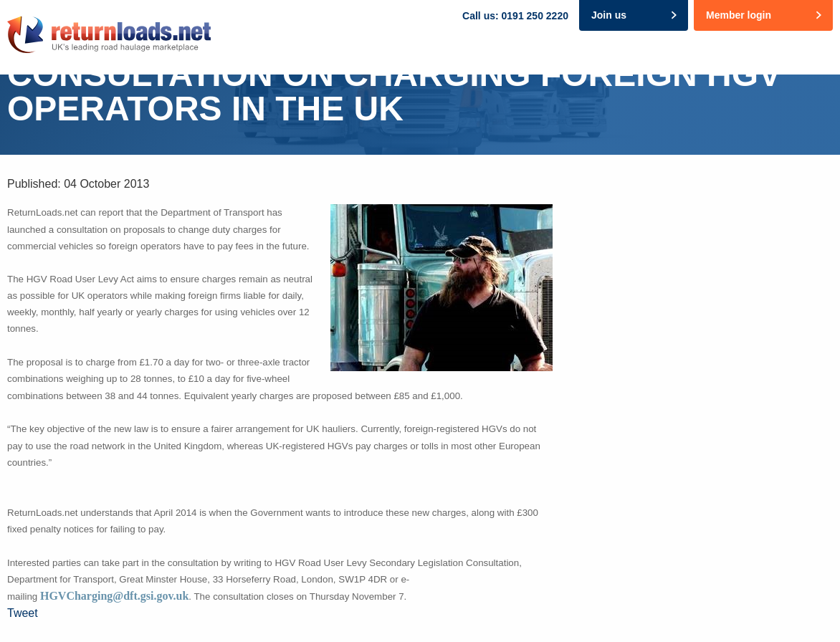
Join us (609, 15)
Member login (739, 15)
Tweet (23, 613)
